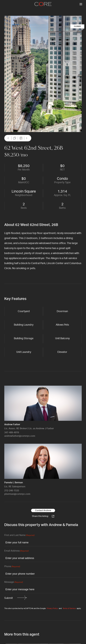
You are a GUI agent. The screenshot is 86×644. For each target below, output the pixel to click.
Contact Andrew (43, 510)
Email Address (16, 551)
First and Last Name (19, 535)
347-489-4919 (12, 433)
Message (14, 582)
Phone (12, 567)
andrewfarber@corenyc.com (20, 436)
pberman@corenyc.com (17, 494)
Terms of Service (69, 608)
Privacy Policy (52, 608)
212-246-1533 (12, 491)
